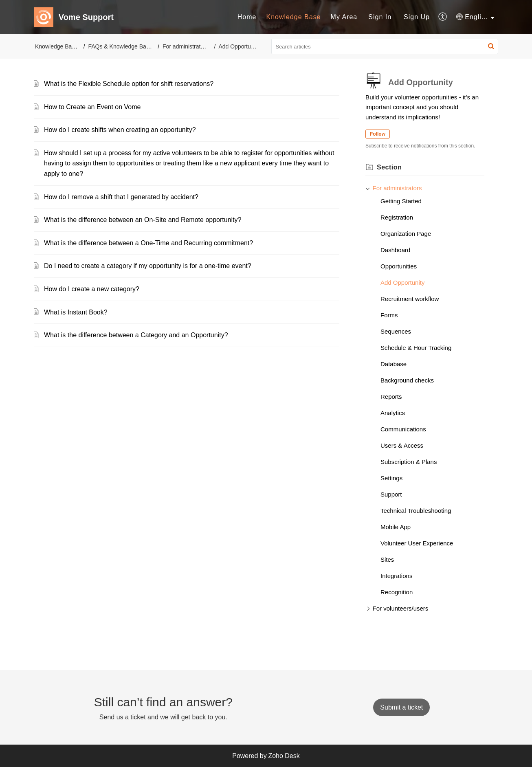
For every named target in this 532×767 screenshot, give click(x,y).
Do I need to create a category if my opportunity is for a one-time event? (148, 266)
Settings (391, 478)
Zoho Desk (284, 756)
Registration (397, 217)
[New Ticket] (401, 707)
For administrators (186, 46)
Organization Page (406, 234)
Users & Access (402, 445)
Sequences (396, 331)
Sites (387, 559)
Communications (403, 429)
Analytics (393, 413)
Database (394, 364)
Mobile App (396, 527)
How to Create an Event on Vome (92, 107)
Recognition (397, 592)
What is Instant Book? (76, 312)
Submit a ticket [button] (401, 707)
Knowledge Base (293, 17)
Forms (389, 315)
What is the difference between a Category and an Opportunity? (136, 335)
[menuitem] (247, 17)
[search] (385, 46)
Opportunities (399, 266)
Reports (391, 397)
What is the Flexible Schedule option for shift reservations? (129, 84)
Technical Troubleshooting (416, 511)
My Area (344, 17)
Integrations (396, 576)
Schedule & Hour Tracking (416, 348)
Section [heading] (389, 167)
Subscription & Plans (409, 462)
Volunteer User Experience (417, 543)
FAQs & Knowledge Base (120, 46)
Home (247, 17)
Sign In (380, 17)
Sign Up (417, 17)
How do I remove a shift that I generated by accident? (121, 197)
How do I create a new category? (92, 289)
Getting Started (401, 201)
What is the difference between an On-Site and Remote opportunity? (143, 220)
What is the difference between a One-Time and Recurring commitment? (148, 243)
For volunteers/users (401, 608)
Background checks (407, 380)
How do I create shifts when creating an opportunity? (120, 130)
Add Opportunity (402, 282)
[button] (443, 17)
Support (391, 494)
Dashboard (395, 250)
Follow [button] (378, 134)
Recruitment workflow (410, 299)
